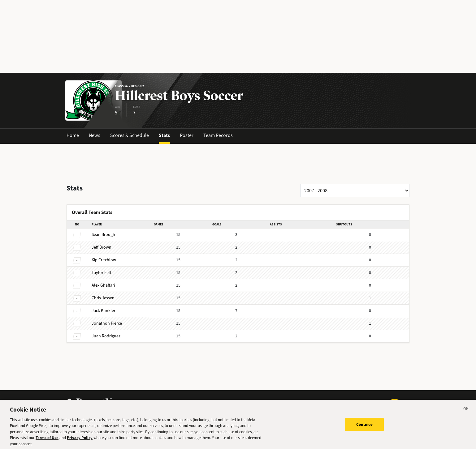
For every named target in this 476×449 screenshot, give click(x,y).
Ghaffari (103, 285)
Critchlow (104, 260)
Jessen (103, 298)
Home (73, 135)
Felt (102, 273)
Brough (103, 235)
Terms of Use (47, 440)
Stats (164, 135)
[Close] (466, 412)
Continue (364, 427)
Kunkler (104, 311)
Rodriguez (106, 336)
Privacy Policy (80, 440)
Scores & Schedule (130, 135)
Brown (102, 247)
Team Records (218, 135)
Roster (187, 135)
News (95, 135)
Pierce (107, 323)
